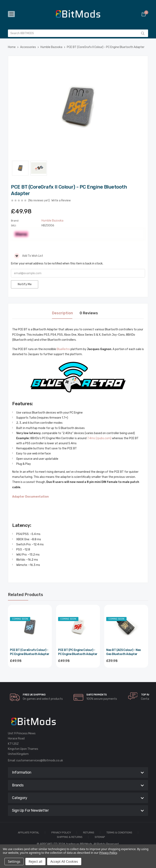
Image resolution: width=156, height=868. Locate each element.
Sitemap (100, 837)
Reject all (35, 861)
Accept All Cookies (64, 861)
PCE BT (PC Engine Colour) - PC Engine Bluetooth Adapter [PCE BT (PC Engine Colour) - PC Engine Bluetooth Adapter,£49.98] (78, 652)
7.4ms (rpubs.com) (99, 438)
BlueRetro (63, 349)
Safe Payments (97, 695)
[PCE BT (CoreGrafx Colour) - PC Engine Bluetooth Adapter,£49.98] (30, 627)
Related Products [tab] (25, 595)
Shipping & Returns (70, 837)
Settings (14, 861)
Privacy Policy (61, 833)
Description (62, 313)
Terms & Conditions (119, 833)
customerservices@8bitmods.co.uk (40, 760)
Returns (89, 833)
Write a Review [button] (61, 200)
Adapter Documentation (30, 497)
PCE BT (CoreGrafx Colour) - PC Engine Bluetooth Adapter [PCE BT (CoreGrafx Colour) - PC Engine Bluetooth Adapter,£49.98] (30, 652)
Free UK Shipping (34, 695)
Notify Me (25, 284)
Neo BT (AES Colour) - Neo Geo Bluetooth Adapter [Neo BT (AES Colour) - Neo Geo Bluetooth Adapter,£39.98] (124, 652)
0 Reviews (89, 313)
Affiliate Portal (29, 833)
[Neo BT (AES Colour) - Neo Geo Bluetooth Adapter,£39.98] (126, 627)
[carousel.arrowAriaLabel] (15, 697)
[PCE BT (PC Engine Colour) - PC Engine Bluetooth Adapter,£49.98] (78, 627)
